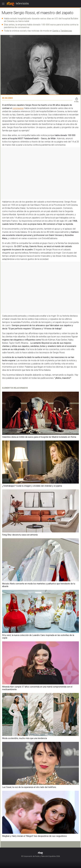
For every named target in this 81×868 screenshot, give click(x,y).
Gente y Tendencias (62, 31)
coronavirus (18, 108)
